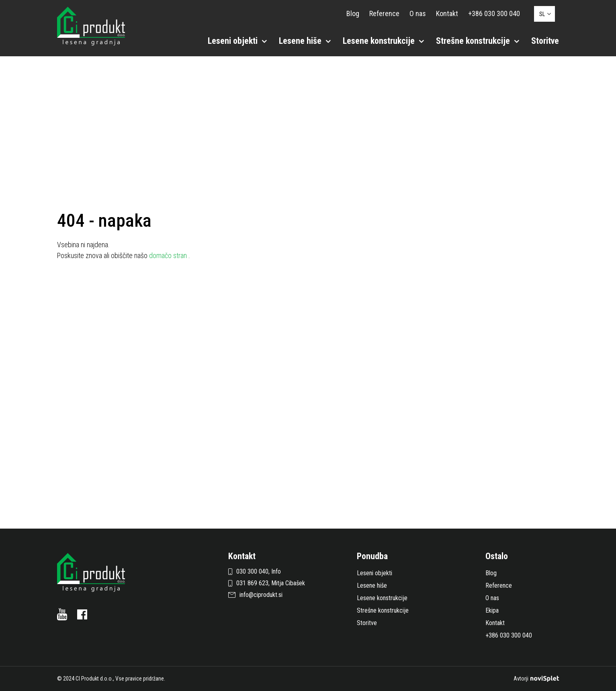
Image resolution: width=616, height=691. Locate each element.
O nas (418, 13)
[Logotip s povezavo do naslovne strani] (91, 26)
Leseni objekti (237, 41)
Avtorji (536, 679)
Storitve (545, 41)
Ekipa (492, 610)
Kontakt (447, 13)
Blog (353, 13)
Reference (384, 13)
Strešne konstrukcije (478, 41)
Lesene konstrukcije (383, 41)
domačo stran (169, 255)
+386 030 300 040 (494, 13)
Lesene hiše (305, 41)
